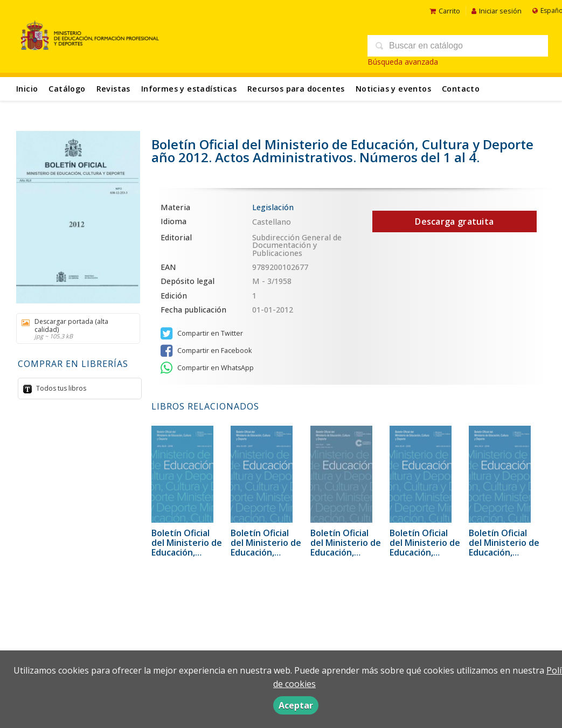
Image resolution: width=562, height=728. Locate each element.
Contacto (461, 89)
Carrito (445, 11)
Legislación (273, 207)
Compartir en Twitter (202, 334)
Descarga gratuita (454, 221)
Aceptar (296, 705)
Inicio (27, 89)
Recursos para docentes (296, 89)
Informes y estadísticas (189, 89)
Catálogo (67, 89)
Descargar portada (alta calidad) (74, 328)
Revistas (113, 89)
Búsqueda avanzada (403, 62)
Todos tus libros (60, 388)
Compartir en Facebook (206, 351)
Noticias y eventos (393, 89)
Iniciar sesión (497, 11)
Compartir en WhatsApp (207, 368)
